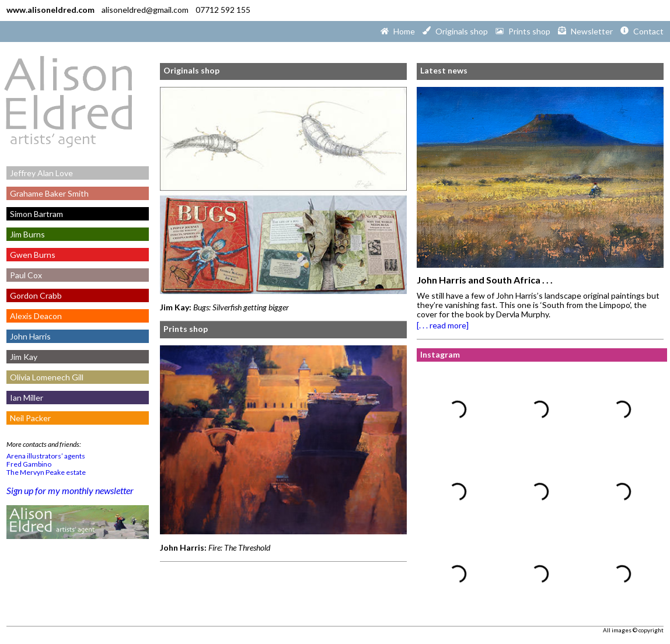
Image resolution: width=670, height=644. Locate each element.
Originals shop (191, 70)
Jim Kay (22, 357)
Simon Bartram (35, 214)
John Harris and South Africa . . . (485, 280)
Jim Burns (26, 234)
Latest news (444, 70)
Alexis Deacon (34, 316)
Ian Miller (25, 398)
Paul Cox (24, 275)
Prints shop (186, 329)
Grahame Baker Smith (48, 193)
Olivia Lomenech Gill (45, 377)
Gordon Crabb (34, 295)
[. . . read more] (443, 325)
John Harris (29, 336)
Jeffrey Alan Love (40, 173)
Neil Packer (29, 418)
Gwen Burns (31, 255)
